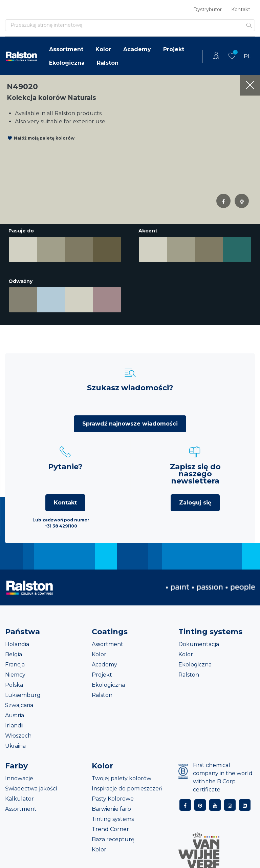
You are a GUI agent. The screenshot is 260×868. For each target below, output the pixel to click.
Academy (137, 49)
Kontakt (241, 9)
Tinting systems (113, 816)
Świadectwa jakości (31, 786)
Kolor (103, 49)
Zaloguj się (195, 500)
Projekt (174, 49)
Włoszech (18, 733)
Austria (15, 713)
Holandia (17, 642)
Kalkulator (19, 796)
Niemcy (15, 672)
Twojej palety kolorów (122, 776)
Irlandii (14, 723)
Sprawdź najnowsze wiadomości (130, 421)
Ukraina (15, 743)
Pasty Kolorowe (113, 796)
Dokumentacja (199, 642)
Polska (14, 682)
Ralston (108, 63)
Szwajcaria (19, 702)
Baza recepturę (113, 837)
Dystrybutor (208, 9)
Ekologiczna (67, 63)
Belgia (14, 652)
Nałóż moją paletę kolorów (44, 138)
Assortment (66, 49)
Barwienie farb (111, 806)
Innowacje (19, 776)
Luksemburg (23, 692)
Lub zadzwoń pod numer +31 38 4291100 (61, 520)
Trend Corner (110, 826)
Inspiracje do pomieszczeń (127, 786)
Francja (15, 662)
